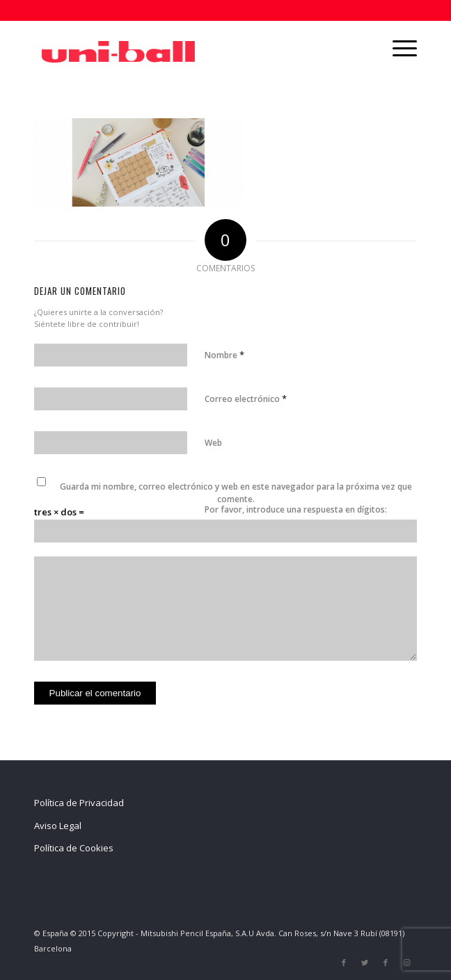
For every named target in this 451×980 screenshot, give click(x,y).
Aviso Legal (58, 826)
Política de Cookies (74, 848)
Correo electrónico (246, 399)
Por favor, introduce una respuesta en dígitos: (296, 509)
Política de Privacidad (79, 803)
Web (213, 443)
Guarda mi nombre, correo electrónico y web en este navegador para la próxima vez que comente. (236, 493)
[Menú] (398, 48)
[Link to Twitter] (365, 963)
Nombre (224, 355)
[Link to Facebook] (344, 963)
